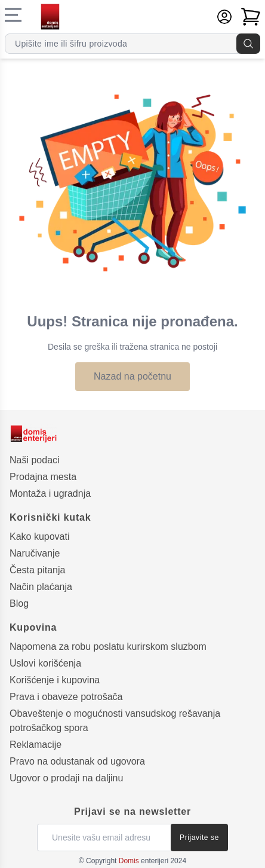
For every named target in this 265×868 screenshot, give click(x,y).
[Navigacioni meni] (13, 15)
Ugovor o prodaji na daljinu (66, 778)
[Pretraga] (248, 44)
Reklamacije (36, 745)
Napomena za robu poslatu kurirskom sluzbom (108, 647)
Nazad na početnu (132, 376)
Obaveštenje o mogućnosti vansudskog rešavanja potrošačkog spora (115, 721)
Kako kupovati (40, 537)
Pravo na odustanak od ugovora (77, 761)
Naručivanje (35, 553)
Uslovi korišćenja (45, 663)
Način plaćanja (41, 587)
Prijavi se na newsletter (132, 812)
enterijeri (144, 861)
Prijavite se (199, 838)
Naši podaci (35, 460)
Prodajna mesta (43, 477)
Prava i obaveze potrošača (66, 697)
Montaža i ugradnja (50, 493)
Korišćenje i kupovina (55, 680)
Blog (19, 603)
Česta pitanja (37, 570)
